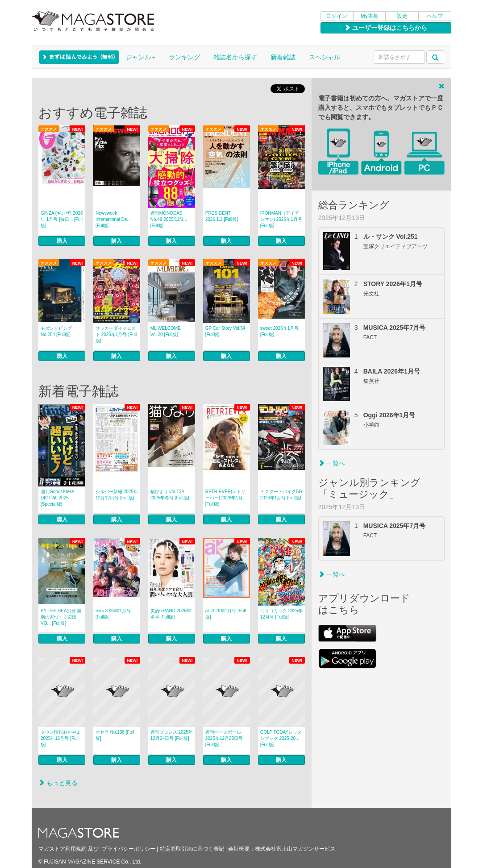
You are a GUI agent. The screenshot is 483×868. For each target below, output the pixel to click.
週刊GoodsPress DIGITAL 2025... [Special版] (57, 498)
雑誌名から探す (235, 57)
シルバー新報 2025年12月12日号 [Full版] (117, 495)
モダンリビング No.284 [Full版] (56, 331)
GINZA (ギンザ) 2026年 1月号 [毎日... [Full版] (62, 219)
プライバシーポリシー (129, 849)
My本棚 (370, 16)
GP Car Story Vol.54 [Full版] (225, 331)
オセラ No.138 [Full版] (115, 735)
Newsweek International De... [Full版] (113, 219)
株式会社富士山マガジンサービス (295, 849)
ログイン (337, 16)
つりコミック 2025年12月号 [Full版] (281, 614)
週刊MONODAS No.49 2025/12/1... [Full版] (169, 219)
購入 (62, 241)
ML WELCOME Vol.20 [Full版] (166, 331)
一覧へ (332, 463)
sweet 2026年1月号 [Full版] (280, 331)
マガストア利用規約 (62, 849)
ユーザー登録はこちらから (386, 28)
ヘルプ (435, 16)
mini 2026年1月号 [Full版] (113, 614)
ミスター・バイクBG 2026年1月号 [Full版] (281, 495)
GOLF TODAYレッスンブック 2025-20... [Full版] (281, 738)
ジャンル (141, 57)
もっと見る (58, 783)
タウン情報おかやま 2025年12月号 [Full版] (61, 738)
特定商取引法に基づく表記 (192, 849)
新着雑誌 (283, 57)
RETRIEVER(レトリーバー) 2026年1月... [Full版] (226, 498)
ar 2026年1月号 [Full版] (226, 614)
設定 (402, 16)
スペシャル (325, 57)
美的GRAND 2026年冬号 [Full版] (171, 614)
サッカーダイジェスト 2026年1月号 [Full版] (116, 334)
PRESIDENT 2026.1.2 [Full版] (222, 216)
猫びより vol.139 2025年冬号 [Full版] (170, 495)
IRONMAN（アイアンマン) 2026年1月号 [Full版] (281, 219)
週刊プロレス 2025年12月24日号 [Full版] (172, 735)
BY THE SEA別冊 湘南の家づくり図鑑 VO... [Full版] (61, 617)
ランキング (184, 57)
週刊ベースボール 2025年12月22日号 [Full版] (224, 738)
